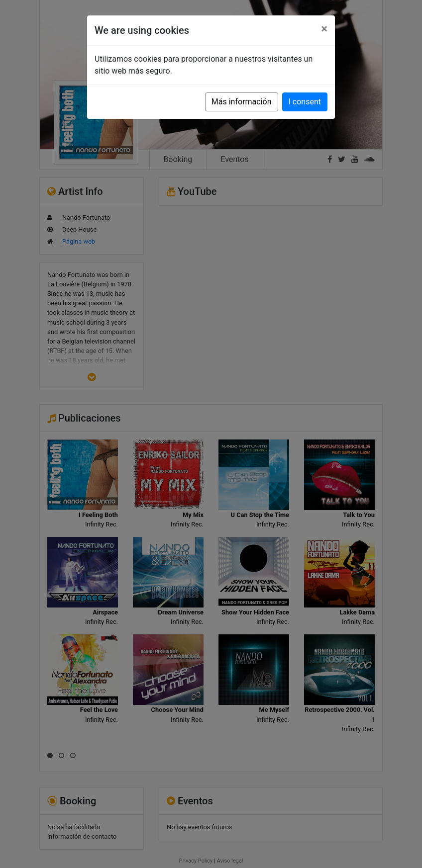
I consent (305, 102)
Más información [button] (242, 102)
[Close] (324, 29)
